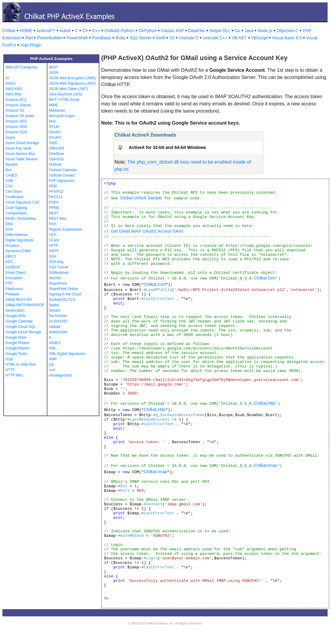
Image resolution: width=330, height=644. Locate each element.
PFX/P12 (56, 192)
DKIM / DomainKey (21, 219)
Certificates (14, 197)
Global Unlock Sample (141, 198)
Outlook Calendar (63, 170)
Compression (16, 213)
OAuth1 (55, 132)
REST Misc (58, 219)
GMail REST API (19, 300)
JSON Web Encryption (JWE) (72, 78)
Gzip (9, 359)
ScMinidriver (59, 273)
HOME (26, 31)
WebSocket (58, 332)
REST (54, 213)
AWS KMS (14, 89)
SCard (54, 240)
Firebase (12, 294)
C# (85, 31)
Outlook (55, 165)
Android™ (46, 31)
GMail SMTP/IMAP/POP (25, 305)
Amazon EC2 (16, 100)
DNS (9, 224)
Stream (55, 310)
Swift (160, 38)
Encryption (14, 278)
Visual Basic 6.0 (287, 38)
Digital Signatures (20, 240)
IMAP (53, 67)
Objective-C (287, 31)
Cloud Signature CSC (23, 202)
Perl (29, 38)
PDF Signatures (62, 181)
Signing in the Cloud (65, 294)
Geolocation (15, 310)
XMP (53, 359)
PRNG (54, 208)
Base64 (12, 165)
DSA (9, 229)
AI (7, 78)
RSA (53, 224)
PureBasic (101, 38)
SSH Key (56, 262)
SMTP (54, 251)
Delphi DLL (220, 31)
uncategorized (60, 375)
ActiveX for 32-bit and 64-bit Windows (167, 147)
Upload (55, 327)
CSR (9, 181)
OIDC (53, 143)
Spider (54, 305)
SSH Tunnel (59, 267)
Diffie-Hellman (17, 235)
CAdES (11, 175)
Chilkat (9, 31)
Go (237, 31)
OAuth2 (55, 138)
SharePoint (58, 283)
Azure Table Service (21, 159)
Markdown (57, 110)
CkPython (148, 31)
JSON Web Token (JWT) (69, 89)
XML (53, 348)
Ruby (121, 38)
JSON (54, 73)
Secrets (55, 278)
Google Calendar (19, 321)
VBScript (259, 38)
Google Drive (16, 337)
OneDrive (57, 154)
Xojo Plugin (31, 45)
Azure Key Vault (18, 148)
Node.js (265, 31)
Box (9, 170)
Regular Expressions (66, 229)
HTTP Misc (14, 375)
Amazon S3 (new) (20, 116)
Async (10, 138)
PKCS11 (56, 197)
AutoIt (65, 31)
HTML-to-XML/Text (21, 364)
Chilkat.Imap (265, 465)
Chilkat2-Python (119, 31)
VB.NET (239, 38)
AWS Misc (14, 94)
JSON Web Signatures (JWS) (73, 83)
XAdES (55, 343)
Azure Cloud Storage (22, 143)
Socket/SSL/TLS (62, 300)
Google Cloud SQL (21, 327)
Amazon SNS (16, 127)
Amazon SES (16, 121)
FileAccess (14, 289)
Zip (51, 364)
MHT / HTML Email (64, 100)
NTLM (54, 127)
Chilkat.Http (265, 403)
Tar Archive (58, 316)
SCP (53, 235)
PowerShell (77, 38)
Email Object (16, 273)
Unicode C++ (215, 38)
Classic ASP (172, 31)
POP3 (54, 202)
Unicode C (189, 38)
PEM (53, 186)
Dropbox (12, 246)
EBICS (11, 256)
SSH (53, 256)
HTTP (10, 370)
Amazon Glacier (18, 105)
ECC (9, 262)
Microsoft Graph (62, 116)
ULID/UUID (58, 321)
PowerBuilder (49, 38)
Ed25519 (13, 267)
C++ (96, 31)
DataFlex (197, 31)
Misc (53, 121)
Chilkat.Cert (265, 278)
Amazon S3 (15, 110)
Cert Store (14, 192)
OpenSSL (57, 159)
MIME (54, 105)
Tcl (172, 38)
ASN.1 (11, 83)
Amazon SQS (16, 132)
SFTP (54, 246)
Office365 (57, 148)
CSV (9, 186)
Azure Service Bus (20, 154)
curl (52, 370)
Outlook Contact (62, 175)
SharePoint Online (64, 289)
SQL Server (141, 38)
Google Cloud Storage (23, 332)
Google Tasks (16, 354)
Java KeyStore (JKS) (66, 94)
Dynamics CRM (18, 251)
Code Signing (16, 208)
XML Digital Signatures (67, 354)
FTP (9, 283)
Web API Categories (22, 67)
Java (249, 31)
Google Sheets (17, 348)
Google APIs (15, 316)
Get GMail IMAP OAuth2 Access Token (147, 231)
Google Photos (17, 343)
